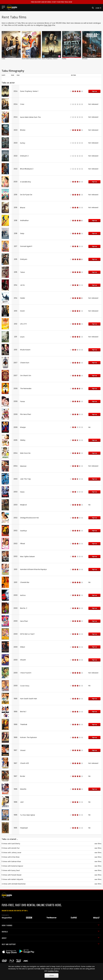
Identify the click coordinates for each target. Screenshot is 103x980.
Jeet (22, 802)
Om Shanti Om (26, 376)
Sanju (22, 233)
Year (12, 75)
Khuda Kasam (25, 350)
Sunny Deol (15, 870)
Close (52, 975)
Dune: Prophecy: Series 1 (50, 59)
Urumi (22, 337)
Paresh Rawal (16, 875)
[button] (92, 8)
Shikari (23, 647)
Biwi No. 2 (24, 608)
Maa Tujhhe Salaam (28, 557)
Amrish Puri (15, 848)
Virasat (23, 750)
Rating (73, 75)
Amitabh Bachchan (19, 884)
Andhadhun (24, 221)
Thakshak (24, 724)
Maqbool (23, 505)
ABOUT (51, 938)
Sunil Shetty (16, 844)
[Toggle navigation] (4, 7)
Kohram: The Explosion (29, 737)
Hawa (22, 492)
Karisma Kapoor (17, 866)
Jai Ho (22, 285)
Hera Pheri (24, 621)
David (22, 311)
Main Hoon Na (25, 453)
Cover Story (25, 686)
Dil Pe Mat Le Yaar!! (27, 634)
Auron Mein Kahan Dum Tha (31, 59)
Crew (3, 59)
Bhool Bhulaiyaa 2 (27, 169)
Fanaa (22, 402)
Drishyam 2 (24, 156)
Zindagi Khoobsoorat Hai (29, 518)
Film (18, 75)
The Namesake (26, 389)
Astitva (23, 595)
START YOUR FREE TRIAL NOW (51, 2)
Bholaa (85, 59)
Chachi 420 (24, 763)
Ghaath (23, 660)
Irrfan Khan (15, 857)
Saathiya (23, 531)
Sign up (94, 91)
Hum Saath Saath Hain (29, 699)
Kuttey (64, 59)
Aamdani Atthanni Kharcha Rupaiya (33, 569)
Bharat (23, 208)
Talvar (22, 272)
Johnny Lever (16, 853)
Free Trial (47, 25)
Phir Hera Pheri (26, 414)
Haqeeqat (24, 828)
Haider (23, 298)
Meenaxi (23, 466)
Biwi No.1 (23, 712)
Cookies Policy (53, 971)
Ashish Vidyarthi (17, 879)
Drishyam (24, 259)
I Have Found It (26, 673)
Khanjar (23, 427)
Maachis (23, 789)
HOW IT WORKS (51, 925)
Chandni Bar (25, 582)
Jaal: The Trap (25, 479)
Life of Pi (23, 324)
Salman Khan (16, 862)
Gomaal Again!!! (26, 246)
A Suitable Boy (26, 182)
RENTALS (51, 932)
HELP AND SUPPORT (51, 944)
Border (23, 776)
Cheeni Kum (25, 363)
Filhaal (22, 544)
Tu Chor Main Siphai (28, 815)
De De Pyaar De (26, 195)
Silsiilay (23, 440)
